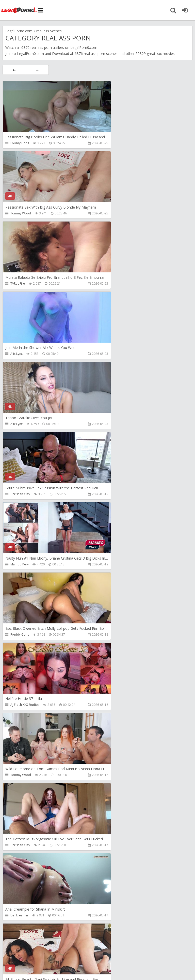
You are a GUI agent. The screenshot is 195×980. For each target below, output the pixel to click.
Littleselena (112, 845)
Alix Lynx (110, 213)
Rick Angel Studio (23, 634)
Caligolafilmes (21, 845)
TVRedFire (18, 213)
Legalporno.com (20, 10)
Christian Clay (114, 283)
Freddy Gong (20, 143)
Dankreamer (113, 494)
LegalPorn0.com (30, 54)
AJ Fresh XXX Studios (25, 424)
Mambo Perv (20, 354)
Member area (38, 952)
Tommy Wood (115, 143)
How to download (75, 952)
